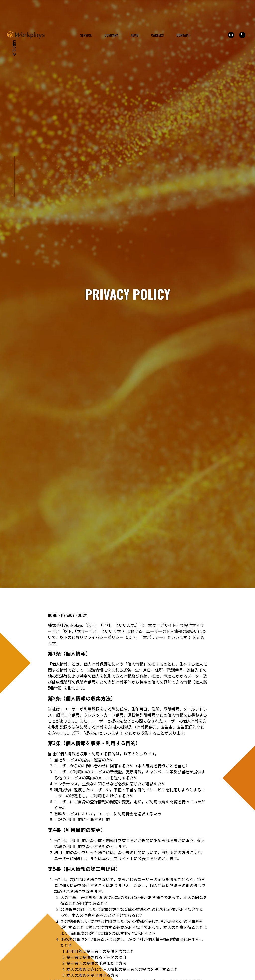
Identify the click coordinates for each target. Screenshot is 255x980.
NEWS (135, 35)
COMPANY (111, 35)
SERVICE (86, 35)
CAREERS (157, 35)
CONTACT (183, 35)
